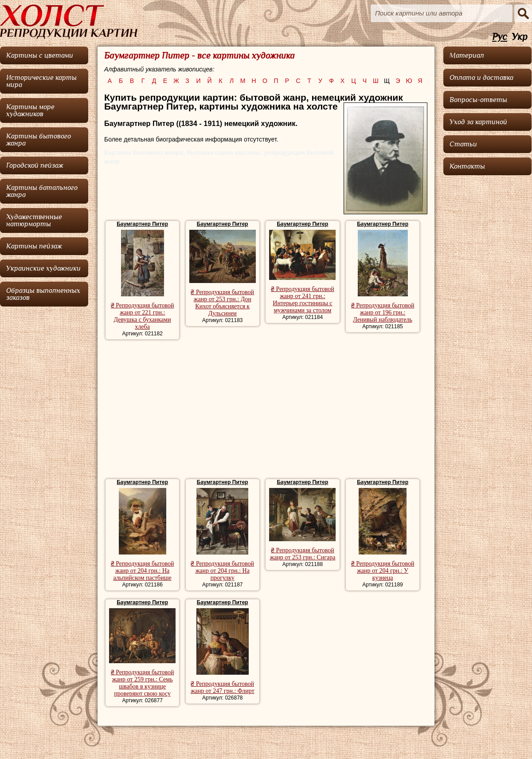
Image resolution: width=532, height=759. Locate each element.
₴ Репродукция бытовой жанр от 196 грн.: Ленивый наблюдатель (383, 313)
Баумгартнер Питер (142, 224)
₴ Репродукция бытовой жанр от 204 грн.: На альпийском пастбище (143, 571)
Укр (520, 37)
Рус (500, 37)
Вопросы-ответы (478, 100)
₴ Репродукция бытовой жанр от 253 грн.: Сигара (302, 554)
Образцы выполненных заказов (43, 294)
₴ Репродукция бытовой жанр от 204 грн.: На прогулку (222, 571)
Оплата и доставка (481, 78)
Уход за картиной (478, 122)
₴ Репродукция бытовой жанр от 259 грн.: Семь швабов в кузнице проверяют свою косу (143, 683)
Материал (467, 55)
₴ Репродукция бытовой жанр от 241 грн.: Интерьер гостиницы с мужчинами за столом (303, 300)
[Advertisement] (266, 410)
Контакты (467, 166)
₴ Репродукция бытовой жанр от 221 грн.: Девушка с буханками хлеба (143, 316)
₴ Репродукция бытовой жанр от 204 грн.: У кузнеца (383, 571)
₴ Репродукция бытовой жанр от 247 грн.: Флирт (223, 687)
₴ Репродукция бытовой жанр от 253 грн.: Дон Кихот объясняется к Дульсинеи (222, 303)
